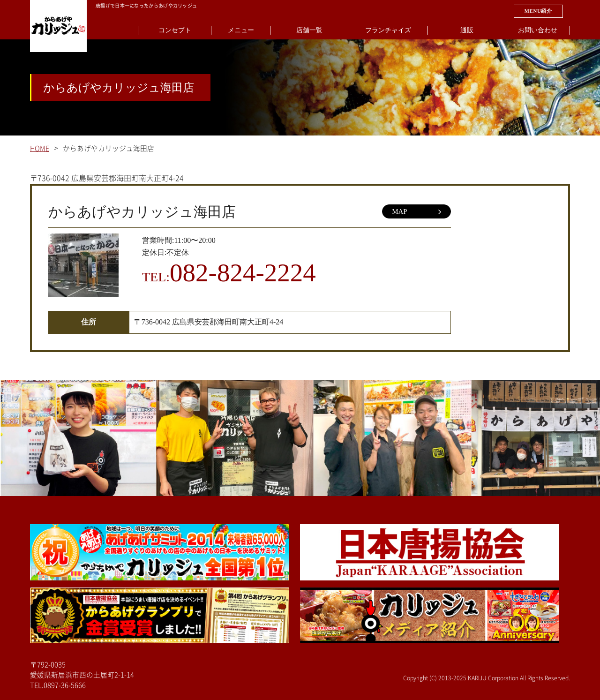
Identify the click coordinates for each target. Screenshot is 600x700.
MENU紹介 (538, 11)
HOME (40, 148)
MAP (416, 212)
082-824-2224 (243, 273)
